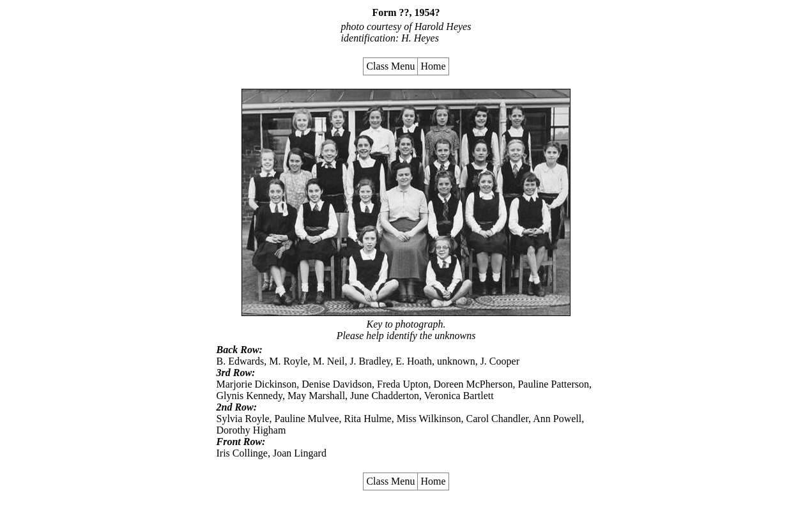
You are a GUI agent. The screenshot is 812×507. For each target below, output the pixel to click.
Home (433, 66)
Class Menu (390, 66)
